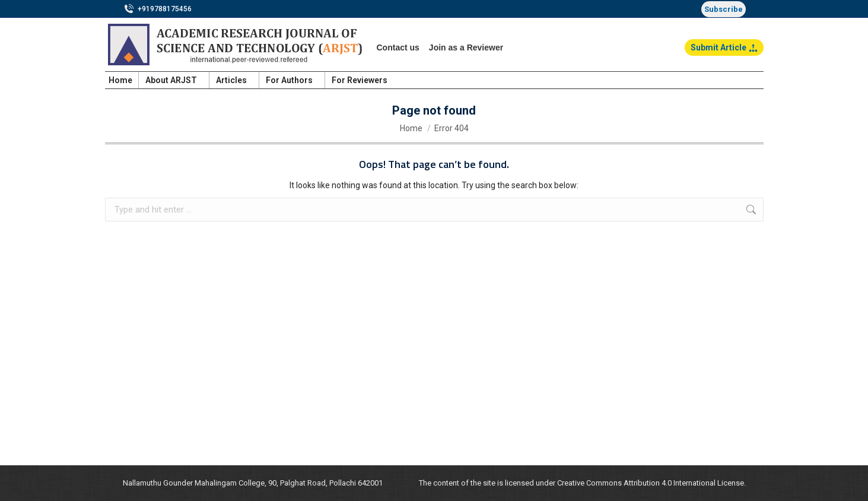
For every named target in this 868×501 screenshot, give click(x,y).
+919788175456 (158, 9)
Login (747, 80)
